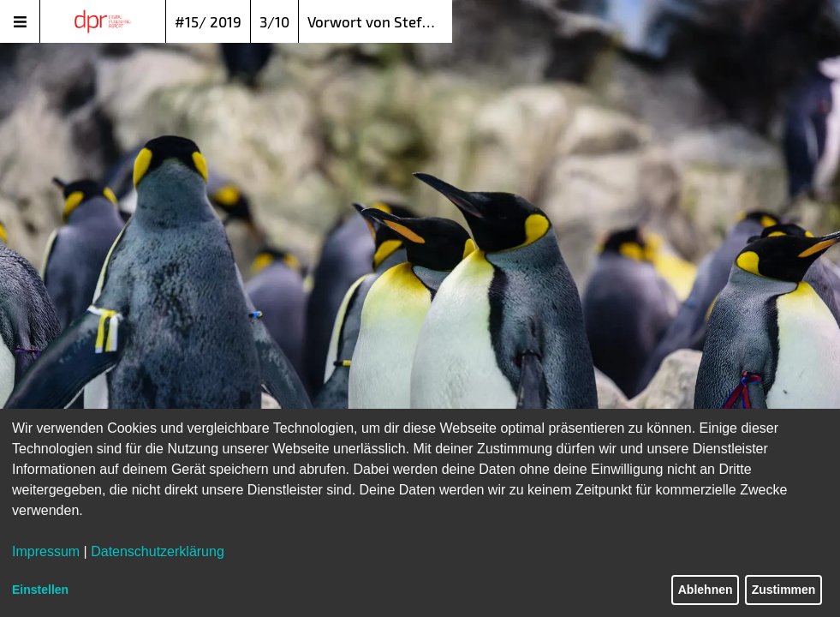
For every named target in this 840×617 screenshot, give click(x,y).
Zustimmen (784, 590)
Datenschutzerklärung (158, 551)
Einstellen (40, 590)
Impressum (46, 551)
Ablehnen (706, 590)
